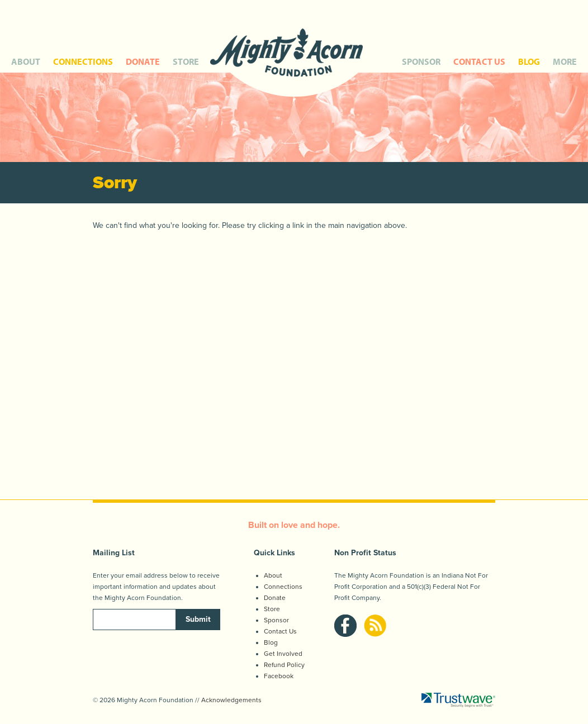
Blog (271, 642)
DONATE (143, 61)
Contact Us (280, 631)
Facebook (279, 676)
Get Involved (283, 654)
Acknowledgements (231, 700)
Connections (283, 587)
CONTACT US (479, 61)
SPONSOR (421, 61)
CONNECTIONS (83, 61)
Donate (275, 598)
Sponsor (276, 620)
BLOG (529, 61)
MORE (565, 61)
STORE (186, 61)
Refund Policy (284, 665)
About (273, 575)
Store (272, 609)
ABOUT (26, 61)
